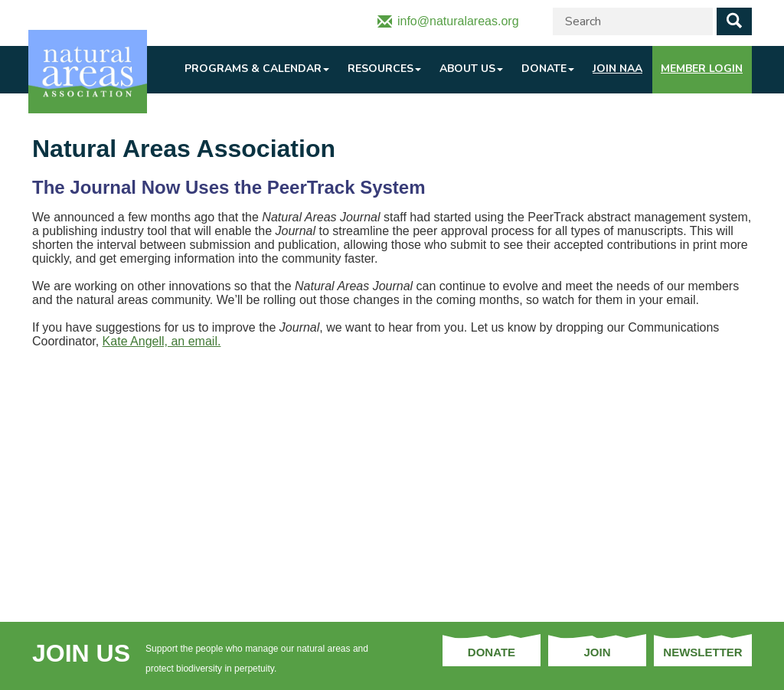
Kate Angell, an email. (162, 341)
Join (597, 652)
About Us (471, 69)
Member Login (702, 69)
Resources (384, 69)
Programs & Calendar (257, 69)
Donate (548, 69)
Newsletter (702, 652)
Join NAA (617, 69)
